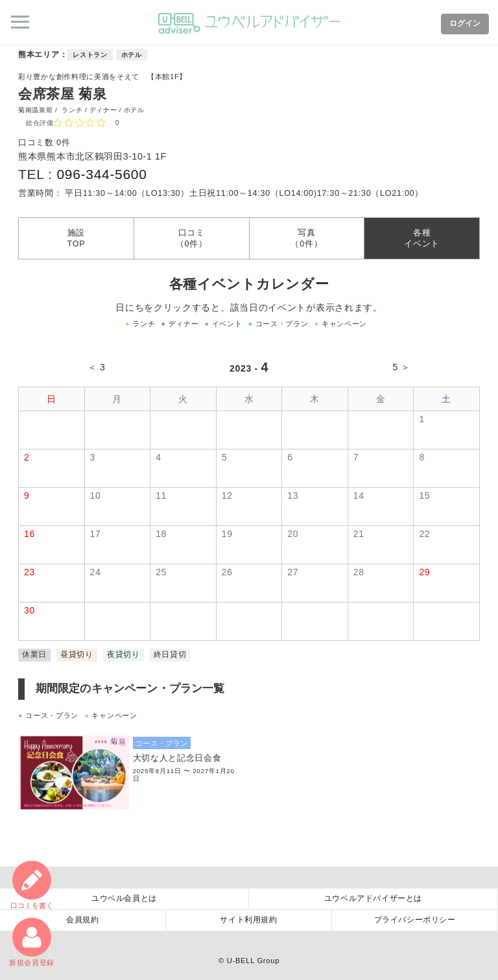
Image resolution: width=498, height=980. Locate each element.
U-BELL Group (253, 961)
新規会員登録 (32, 942)
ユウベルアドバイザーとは (373, 898)
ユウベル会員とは (124, 898)
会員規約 (82, 920)
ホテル (132, 55)
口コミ (32, 885)
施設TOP (76, 238)
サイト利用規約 (248, 920)
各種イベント (422, 238)
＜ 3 (97, 367)
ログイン (465, 23)
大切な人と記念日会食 (177, 758)
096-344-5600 (101, 174)
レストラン (90, 55)
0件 (63, 143)
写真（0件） (306, 238)
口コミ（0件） (192, 238)
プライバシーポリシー (415, 920)
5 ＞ (401, 367)
